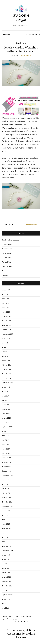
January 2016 (6, 498)
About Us (6, 619)
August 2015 (6, 511)
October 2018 (6, 378)
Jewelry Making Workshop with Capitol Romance (21, 49)
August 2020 (6, 290)
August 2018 (6, 387)
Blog (16, 616)
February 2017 (7, 453)
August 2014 (6, 533)
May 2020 (5, 303)
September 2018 (7, 383)
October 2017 (6, 422)
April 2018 (5, 405)
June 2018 (5, 396)
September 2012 (7, 595)
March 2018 (6, 409)
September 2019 (7, 334)
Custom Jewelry (7, 244)
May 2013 (5, 564)
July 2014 (5, 537)
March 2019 (6, 361)
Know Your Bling (7, 266)
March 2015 (6, 524)
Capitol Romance (15, 125)
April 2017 (5, 445)
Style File (5, 275)
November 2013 (7, 546)
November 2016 (7, 467)
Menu (6, 35)
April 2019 (5, 356)
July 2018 (5, 391)
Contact (14, 619)
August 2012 (6, 599)
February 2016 (7, 493)
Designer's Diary (7, 249)
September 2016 (7, 475)
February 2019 (7, 365)
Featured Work (7, 253)
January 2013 (6, 577)
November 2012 (7, 586)
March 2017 (6, 449)
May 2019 (5, 352)
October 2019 (6, 330)
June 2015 (5, 520)
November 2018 (7, 374)
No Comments (26, 55)
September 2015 (7, 506)
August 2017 (6, 431)
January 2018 (6, 418)
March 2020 (6, 312)
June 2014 (5, 542)
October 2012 (6, 590)
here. (12, 178)
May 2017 (5, 440)
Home (5, 616)
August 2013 (6, 555)
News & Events (21, 43)
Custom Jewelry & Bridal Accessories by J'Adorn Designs (21, 634)
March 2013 (6, 573)
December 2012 (7, 581)
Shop (11, 616)
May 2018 (5, 400)
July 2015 (5, 515)
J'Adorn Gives (6, 262)
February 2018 (7, 414)
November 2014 (7, 528)
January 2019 (6, 369)
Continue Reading (32, 224)
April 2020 (5, 308)
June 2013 (5, 559)
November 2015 (7, 502)
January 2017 (6, 458)
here (19, 158)
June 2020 (5, 299)
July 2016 (5, 484)
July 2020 (5, 294)
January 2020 (6, 316)
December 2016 (7, 462)
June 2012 (5, 608)
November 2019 (7, 325)
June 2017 (5, 436)
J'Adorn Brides (6, 258)
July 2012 (5, 604)
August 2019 (6, 338)
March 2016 (6, 489)
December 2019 (7, 321)
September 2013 (7, 551)
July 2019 (5, 343)
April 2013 (5, 568)
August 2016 (6, 480)
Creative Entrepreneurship (10, 240)
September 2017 (7, 427)
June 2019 (5, 347)
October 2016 (6, 471)
